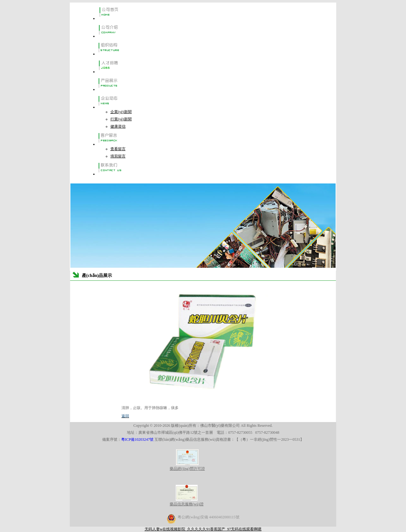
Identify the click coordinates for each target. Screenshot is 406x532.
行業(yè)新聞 (121, 119)
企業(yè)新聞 (121, 112)
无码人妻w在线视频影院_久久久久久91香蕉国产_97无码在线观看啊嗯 (203, 529)
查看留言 (118, 149)
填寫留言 (118, 156)
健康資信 (118, 126)
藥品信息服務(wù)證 (187, 502)
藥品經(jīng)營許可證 (187, 466)
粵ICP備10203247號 (138, 439)
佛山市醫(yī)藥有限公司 (220, 426)
